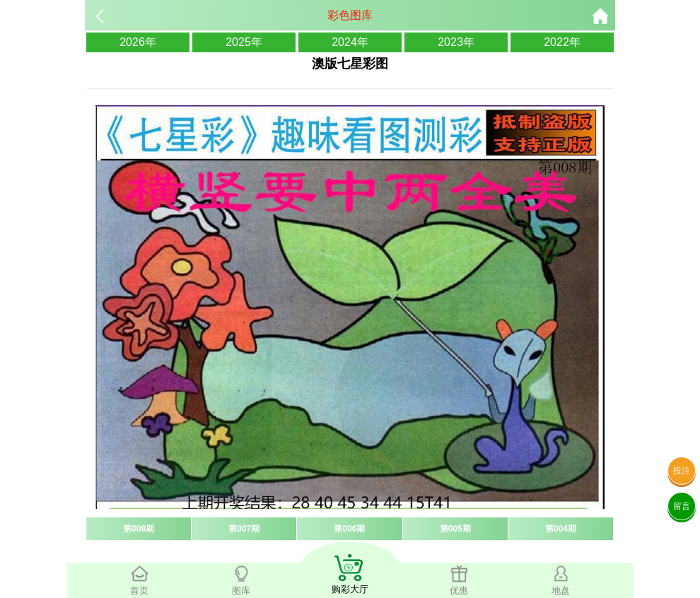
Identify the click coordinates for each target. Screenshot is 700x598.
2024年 (350, 42)
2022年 (562, 42)
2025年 (244, 42)
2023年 (456, 42)
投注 (682, 471)
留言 (682, 506)
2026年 (138, 42)
